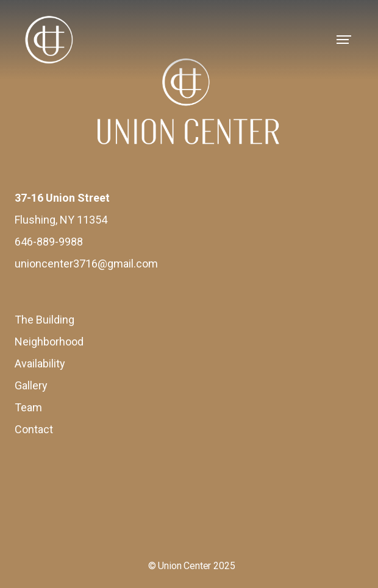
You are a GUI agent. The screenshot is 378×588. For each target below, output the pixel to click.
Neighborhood (49, 342)
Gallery (31, 385)
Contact (34, 429)
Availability (40, 363)
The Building (45, 320)
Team (28, 407)
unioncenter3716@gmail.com (86, 264)
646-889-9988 (49, 242)
